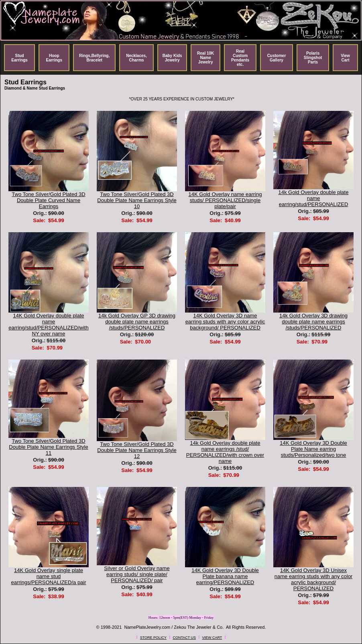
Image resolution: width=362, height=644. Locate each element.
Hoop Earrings (54, 58)
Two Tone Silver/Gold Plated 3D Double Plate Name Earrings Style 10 (137, 200)
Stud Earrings (19, 58)
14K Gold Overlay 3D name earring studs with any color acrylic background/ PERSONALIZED (225, 322)
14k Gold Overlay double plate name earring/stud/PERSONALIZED (314, 198)
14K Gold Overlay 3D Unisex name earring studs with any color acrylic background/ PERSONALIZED (313, 579)
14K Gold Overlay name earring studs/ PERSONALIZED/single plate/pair (225, 200)
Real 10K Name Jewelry (205, 58)
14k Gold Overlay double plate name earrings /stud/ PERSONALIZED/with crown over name (225, 452)
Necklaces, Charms (136, 58)
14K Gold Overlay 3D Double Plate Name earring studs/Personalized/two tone (313, 449)
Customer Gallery (277, 58)
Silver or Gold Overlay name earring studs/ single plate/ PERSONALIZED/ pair (137, 574)
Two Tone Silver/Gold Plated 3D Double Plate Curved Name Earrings (48, 200)
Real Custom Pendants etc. (240, 58)
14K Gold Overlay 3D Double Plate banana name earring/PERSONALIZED (225, 576)
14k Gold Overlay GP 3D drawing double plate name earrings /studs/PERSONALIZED (137, 322)
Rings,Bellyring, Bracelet (94, 58)
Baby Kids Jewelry (172, 58)
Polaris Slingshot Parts (313, 58)
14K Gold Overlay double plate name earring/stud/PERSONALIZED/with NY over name (48, 325)
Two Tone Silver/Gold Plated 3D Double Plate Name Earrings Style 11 (48, 447)
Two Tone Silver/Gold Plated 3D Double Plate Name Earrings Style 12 (137, 450)
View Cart (345, 58)
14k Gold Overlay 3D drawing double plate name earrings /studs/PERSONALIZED (313, 322)
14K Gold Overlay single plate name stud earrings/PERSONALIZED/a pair (48, 576)
